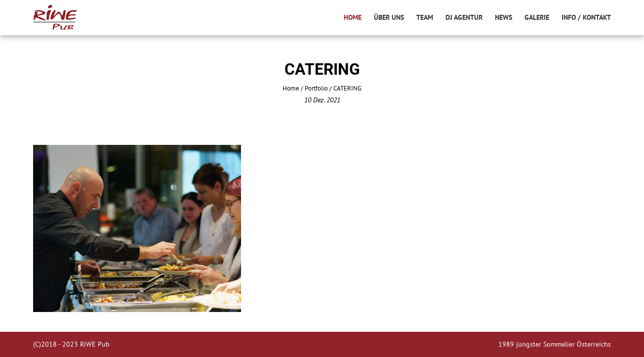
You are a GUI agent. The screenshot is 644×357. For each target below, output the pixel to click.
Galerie (537, 17)
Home (353, 17)
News (503, 17)
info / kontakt (586, 17)
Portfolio (316, 88)
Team (425, 17)
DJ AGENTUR (464, 17)
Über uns (389, 17)
